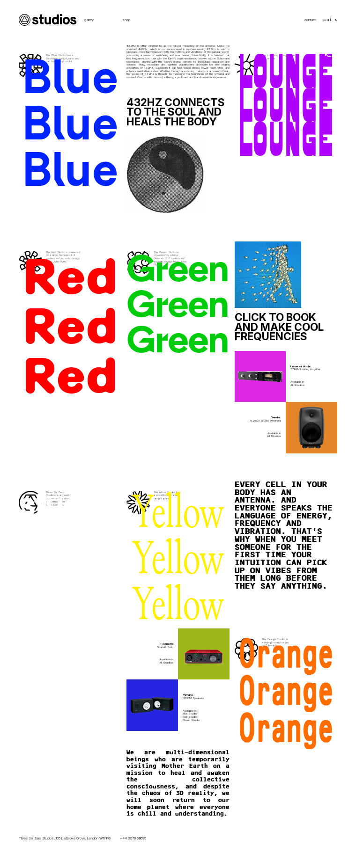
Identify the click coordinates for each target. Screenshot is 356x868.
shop (126, 20)
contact (310, 20)
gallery (89, 20)
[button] (330, 20)
